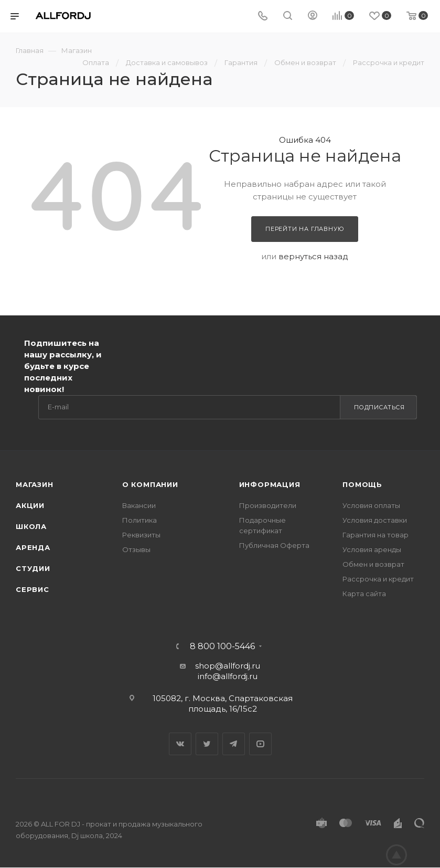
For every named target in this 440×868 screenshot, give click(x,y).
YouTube (260, 744)
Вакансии (139, 505)
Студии (33, 568)
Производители (268, 505)
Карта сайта (364, 594)
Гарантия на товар (375, 535)
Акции (30, 505)
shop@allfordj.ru (228, 666)
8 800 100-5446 (222, 647)
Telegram (234, 744)
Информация (270, 484)
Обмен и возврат (373, 564)
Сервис (33, 589)
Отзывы (136, 549)
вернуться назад (313, 256)
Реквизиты (141, 535)
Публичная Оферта (274, 545)
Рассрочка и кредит (378, 579)
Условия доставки (375, 520)
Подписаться (379, 407)
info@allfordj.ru (228, 676)
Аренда (33, 547)
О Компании (150, 484)
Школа (31, 526)
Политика (139, 520)
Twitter (207, 744)
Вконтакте (180, 744)
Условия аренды (372, 549)
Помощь (362, 484)
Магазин (35, 484)
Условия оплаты (371, 505)
